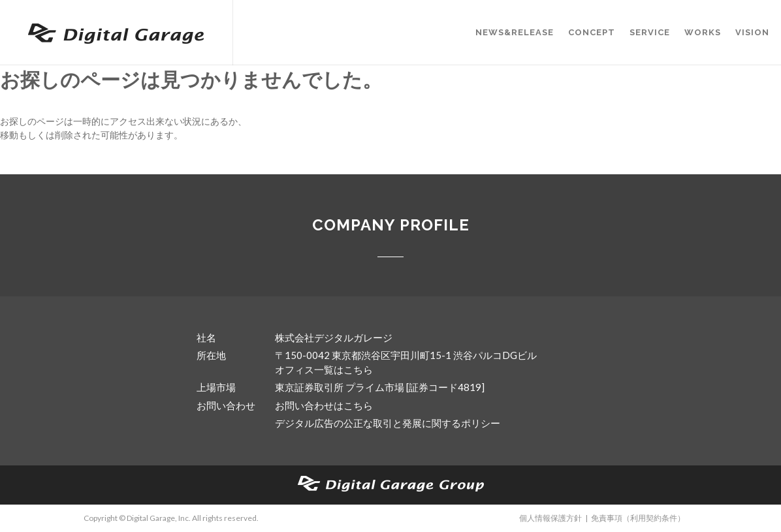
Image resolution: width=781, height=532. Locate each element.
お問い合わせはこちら (324, 405)
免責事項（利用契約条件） (638, 518)
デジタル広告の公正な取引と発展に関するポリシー (388, 423)
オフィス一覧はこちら (324, 369)
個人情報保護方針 (550, 518)
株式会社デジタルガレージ (334, 337)
